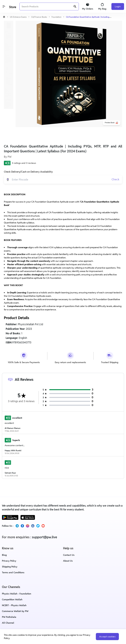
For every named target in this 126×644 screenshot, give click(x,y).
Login (118, 6)
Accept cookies (107, 637)
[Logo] (12, 7)
